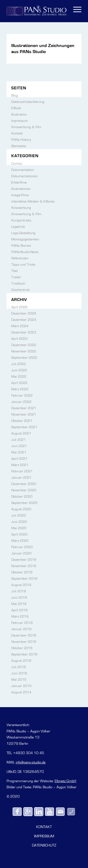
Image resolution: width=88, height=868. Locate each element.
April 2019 (19, 610)
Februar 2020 (22, 547)
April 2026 (19, 307)
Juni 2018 (19, 673)
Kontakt (17, 133)
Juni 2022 (19, 370)
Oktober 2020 (22, 497)
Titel (14, 271)
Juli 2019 (19, 591)
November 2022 (24, 351)
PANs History (21, 140)
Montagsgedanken (25, 239)
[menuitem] (75, 9)
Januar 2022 (21, 402)
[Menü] (75, 9)
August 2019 (21, 585)
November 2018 (24, 642)
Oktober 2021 (22, 421)
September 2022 (24, 358)
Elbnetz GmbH (65, 781)
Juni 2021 (19, 446)
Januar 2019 (21, 629)
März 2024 (20, 326)
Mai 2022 (19, 377)
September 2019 (24, 579)
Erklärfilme (19, 183)
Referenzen (20, 258)
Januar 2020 (21, 553)
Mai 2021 (19, 452)
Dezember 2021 (24, 408)
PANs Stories (21, 246)
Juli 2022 (19, 364)
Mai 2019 (19, 604)
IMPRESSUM (44, 836)
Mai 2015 (19, 680)
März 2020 (20, 541)
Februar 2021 (22, 471)
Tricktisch (18, 284)
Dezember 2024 (24, 320)
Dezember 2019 (24, 560)
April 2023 (19, 339)
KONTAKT (44, 827)
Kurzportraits (21, 220)
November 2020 (24, 490)
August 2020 (21, 509)
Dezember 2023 (24, 332)
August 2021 (21, 433)
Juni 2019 (19, 598)
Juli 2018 (19, 667)
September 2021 (24, 427)
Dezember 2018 (24, 635)
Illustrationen (21, 189)
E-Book (16, 108)
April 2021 (19, 459)
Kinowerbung (21, 208)
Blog (15, 96)
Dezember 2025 (24, 313)
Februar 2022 (22, 396)
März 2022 (20, 389)
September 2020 (24, 503)
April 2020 (19, 534)
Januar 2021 (21, 478)
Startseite (19, 146)
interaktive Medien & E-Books (33, 201)
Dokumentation (23, 170)
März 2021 (20, 465)
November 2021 (24, 414)
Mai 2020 (19, 528)
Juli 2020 (19, 515)
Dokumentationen (25, 176)
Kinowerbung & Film (26, 127)
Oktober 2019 (22, 572)
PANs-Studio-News (25, 252)
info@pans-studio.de (31, 762)
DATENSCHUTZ (44, 845)
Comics (17, 164)
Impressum (20, 121)
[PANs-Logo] (36, 9)
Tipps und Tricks (23, 265)
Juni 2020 (19, 522)
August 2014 (21, 692)
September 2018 (24, 654)
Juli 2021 (19, 440)
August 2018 (21, 661)
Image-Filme (20, 195)
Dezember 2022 (24, 345)
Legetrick (18, 227)
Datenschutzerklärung (28, 102)
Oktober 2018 (22, 648)
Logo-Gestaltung (23, 233)
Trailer (16, 277)
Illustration (19, 114)
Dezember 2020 (24, 484)
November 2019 (24, 566)
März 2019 (20, 617)
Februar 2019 (22, 623)
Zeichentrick (20, 290)
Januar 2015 (21, 686)
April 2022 (19, 383)
